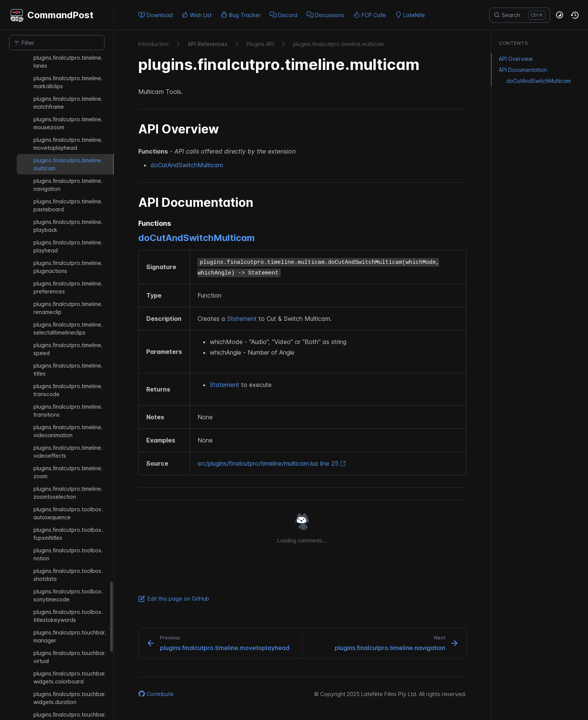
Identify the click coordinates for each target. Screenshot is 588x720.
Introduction (153, 44)
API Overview (512, 59)
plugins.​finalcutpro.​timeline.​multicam (338, 44)
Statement (242, 319)
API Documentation (519, 70)
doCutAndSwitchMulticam (187, 165)
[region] (57, 387)
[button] (560, 15)
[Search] (520, 15)
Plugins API (260, 44)
